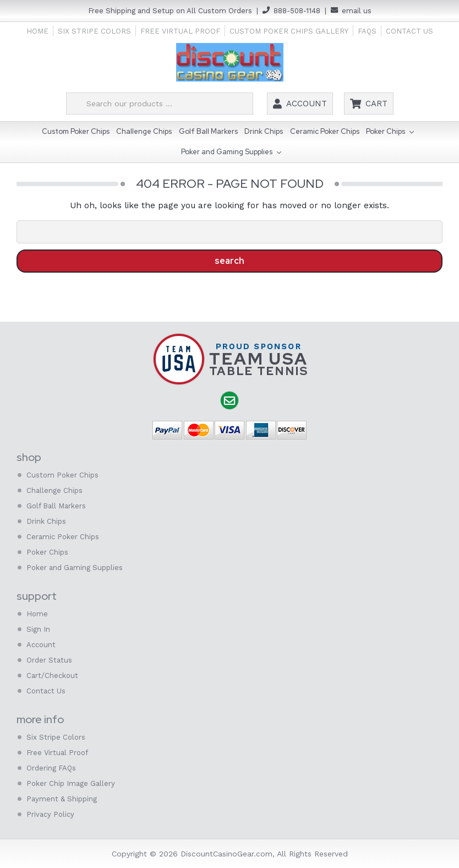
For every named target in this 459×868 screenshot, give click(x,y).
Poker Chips (390, 132)
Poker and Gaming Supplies (231, 153)
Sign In (38, 629)
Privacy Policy (50, 814)
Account (307, 104)
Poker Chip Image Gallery (71, 783)
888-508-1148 (297, 11)
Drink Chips (264, 131)
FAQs (367, 31)
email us (357, 11)
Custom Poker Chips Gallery (289, 31)
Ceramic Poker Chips (325, 131)
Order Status (49, 660)
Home (37, 31)
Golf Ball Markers (208, 131)
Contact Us (409, 31)
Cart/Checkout (52, 676)
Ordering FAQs (51, 768)
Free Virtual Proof (180, 31)
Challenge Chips (144, 131)
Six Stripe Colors (94, 31)
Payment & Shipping (62, 799)
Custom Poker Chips (76, 131)
